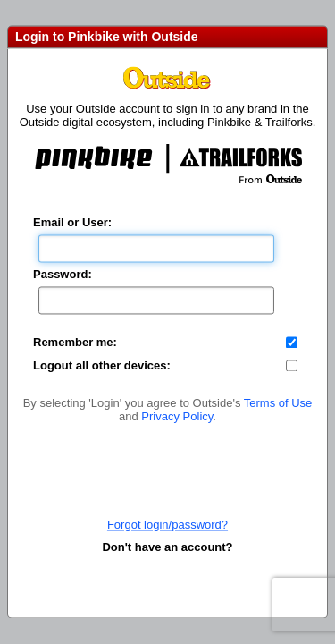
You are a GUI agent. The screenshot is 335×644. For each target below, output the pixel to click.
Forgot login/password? (167, 525)
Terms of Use (278, 403)
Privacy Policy (177, 416)
